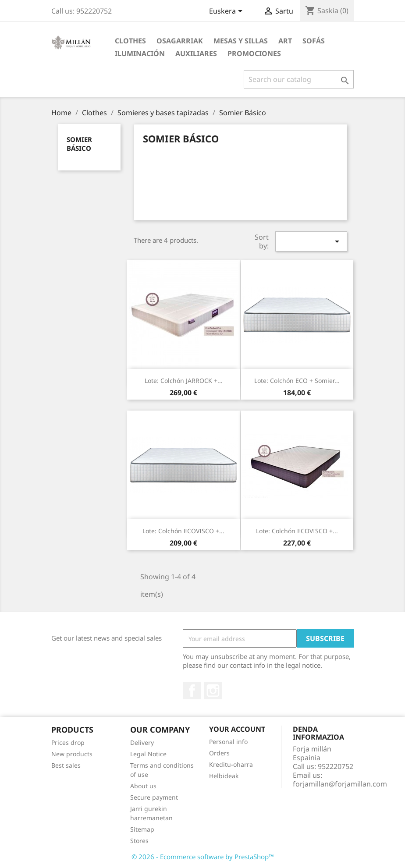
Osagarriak (180, 41)
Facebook (192, 691)
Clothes (130, 41)
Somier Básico (79, 144)
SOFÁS (314, 41)
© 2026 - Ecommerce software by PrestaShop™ (203, 857)
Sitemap (142, 829)
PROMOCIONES (254, 53)
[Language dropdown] (227, 12)
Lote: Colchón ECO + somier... (297, 381)
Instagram (213, 691)
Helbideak (224, 776)
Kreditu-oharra (231, 764)
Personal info (228, 742)
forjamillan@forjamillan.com (340, 784)
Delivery (142, 742)
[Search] (299, 79)
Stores (139, 841)
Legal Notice (148, 754)
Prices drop (68, 742)
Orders (219, 753)
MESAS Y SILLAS (241, 41)
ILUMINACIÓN (140, 53)
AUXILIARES (196, 53)
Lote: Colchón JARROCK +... (184, 381)
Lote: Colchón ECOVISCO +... (183, 531)
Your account (237, 729)
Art (285, 41)
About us (143, 786)
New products (72, 754)
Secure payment (154, 797)
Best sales (66, 765)
